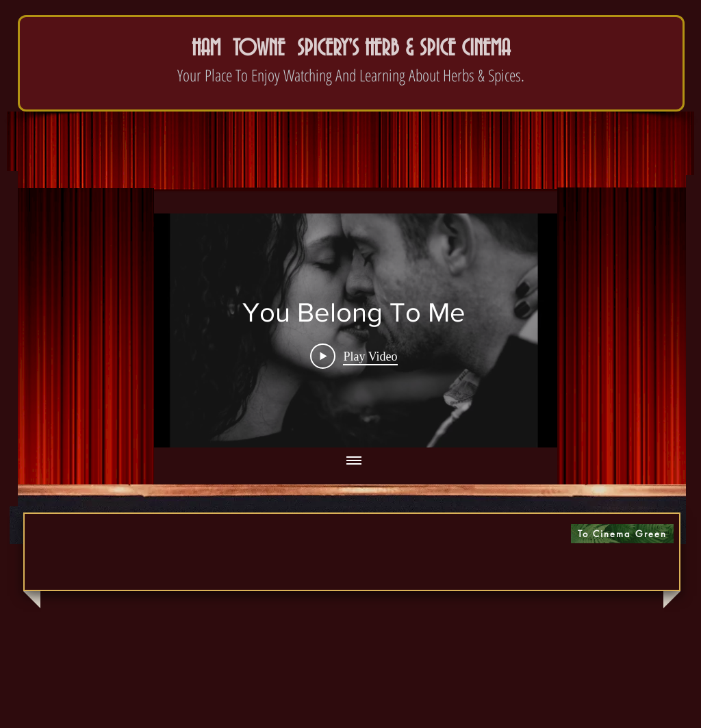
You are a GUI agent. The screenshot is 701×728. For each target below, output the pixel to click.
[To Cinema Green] (622, 534)
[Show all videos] (354, 461)
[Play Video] (354, 356)
